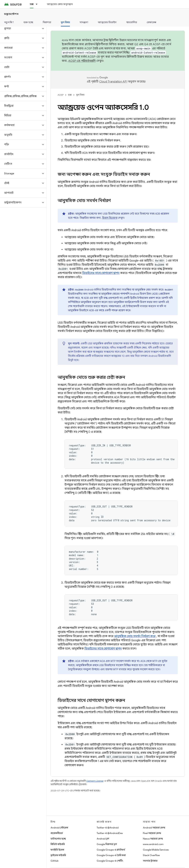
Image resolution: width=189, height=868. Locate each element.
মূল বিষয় (80, 95)
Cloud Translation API (113, 82)
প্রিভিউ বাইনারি (58, 844)
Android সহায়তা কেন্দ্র (154, 828)
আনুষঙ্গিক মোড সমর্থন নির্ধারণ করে (135, 636)
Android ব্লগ (103, 839)
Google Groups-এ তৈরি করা (111, 855)
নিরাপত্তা (47, 22)
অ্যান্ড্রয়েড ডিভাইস (107, 22)
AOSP (61, 95)
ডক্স (70, 95)
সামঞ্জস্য (84, 22)
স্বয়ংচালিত (132, 22)
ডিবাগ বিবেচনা (110, 218)
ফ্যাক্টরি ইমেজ (57, 850)
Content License (95, 781)
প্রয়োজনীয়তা (57, 833)
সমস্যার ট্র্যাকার (150, 861)
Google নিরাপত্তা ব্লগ (107, 844)
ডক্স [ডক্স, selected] (32, 4)
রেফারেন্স (151, 22)
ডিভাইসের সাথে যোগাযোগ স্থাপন (101, 273)
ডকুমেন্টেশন (11, 14)
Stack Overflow (151, 855)
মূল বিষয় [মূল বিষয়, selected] (65, 22)
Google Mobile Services (156, 850)
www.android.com (153, 844)
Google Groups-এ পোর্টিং (110, 861)
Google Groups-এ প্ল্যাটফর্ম (111, 850)
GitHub (54, 861)
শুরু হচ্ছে (28, 22)
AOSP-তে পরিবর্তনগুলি (82, 61)
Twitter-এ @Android (108, 828)
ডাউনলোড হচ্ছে (58, 839)
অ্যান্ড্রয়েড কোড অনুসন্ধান (60, 4)
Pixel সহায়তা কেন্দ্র (152, 833)
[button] (20, 28)
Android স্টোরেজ (59, 828)
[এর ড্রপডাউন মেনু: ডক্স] (38, 4)
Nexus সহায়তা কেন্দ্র (153, 839)
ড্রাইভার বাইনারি (58, 855)
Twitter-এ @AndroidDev (110, 833)
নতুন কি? (9, 22)
